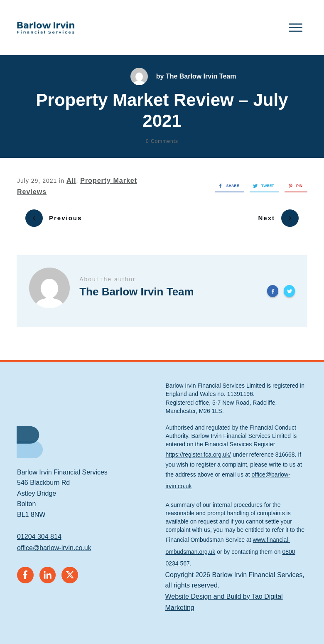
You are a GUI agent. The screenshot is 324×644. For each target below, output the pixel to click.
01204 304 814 (39, 531)
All (71, 181)
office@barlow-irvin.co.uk (54, 542)
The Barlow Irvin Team (201, 76)
